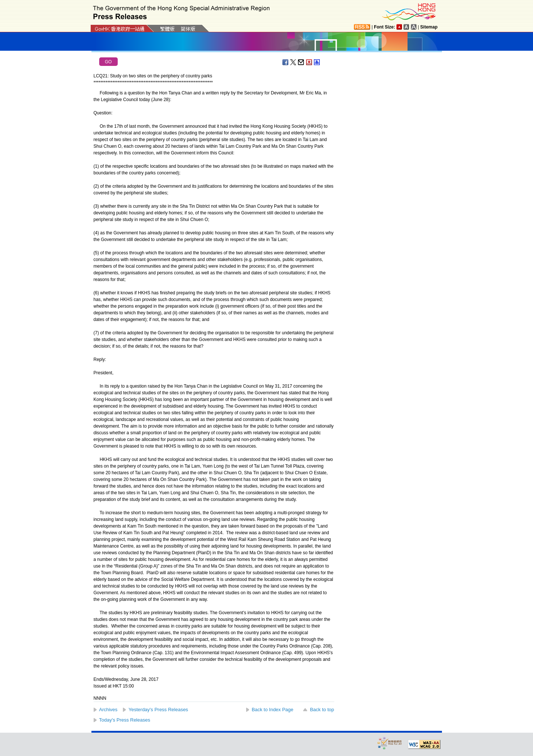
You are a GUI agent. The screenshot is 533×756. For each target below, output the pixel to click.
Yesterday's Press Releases (158, 710)
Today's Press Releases (125, 720)
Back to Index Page (273, 710)
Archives (108, 710)
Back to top (322, 710)
